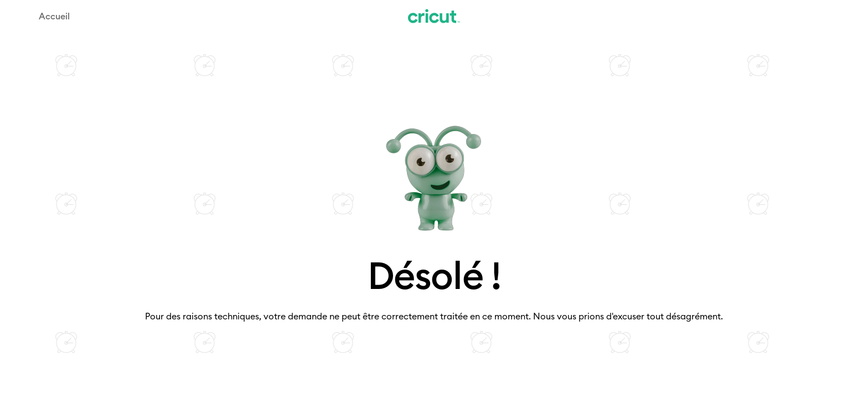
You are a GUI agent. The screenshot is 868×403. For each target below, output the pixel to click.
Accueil (54, 16)
